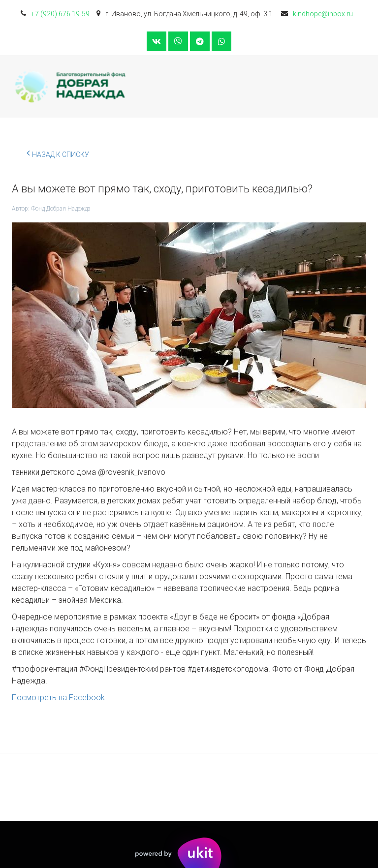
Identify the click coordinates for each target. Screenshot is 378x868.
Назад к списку (58, 153)
